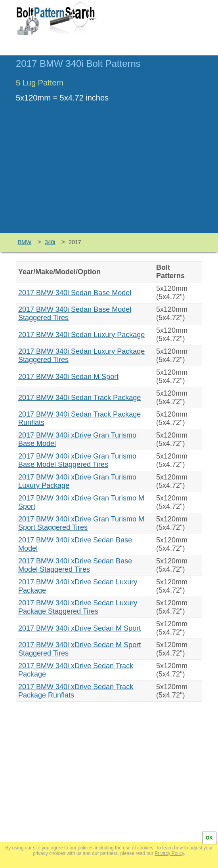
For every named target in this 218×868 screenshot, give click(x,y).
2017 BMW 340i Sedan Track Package (79, 398)
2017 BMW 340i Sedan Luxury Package (81, 335)
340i (50, 242)
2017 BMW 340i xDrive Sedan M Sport (79, 628)
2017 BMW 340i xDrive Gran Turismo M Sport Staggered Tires (81, 523)
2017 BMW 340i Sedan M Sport (68, 377)
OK (209, 838)
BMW (25, 242)
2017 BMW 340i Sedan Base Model (75, 293)
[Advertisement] (109, 174)
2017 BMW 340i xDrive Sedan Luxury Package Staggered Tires (78, 607)
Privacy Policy (169, 853)
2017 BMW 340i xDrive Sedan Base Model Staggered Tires (75, 565)
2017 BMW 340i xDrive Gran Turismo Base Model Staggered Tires (77, 460)
